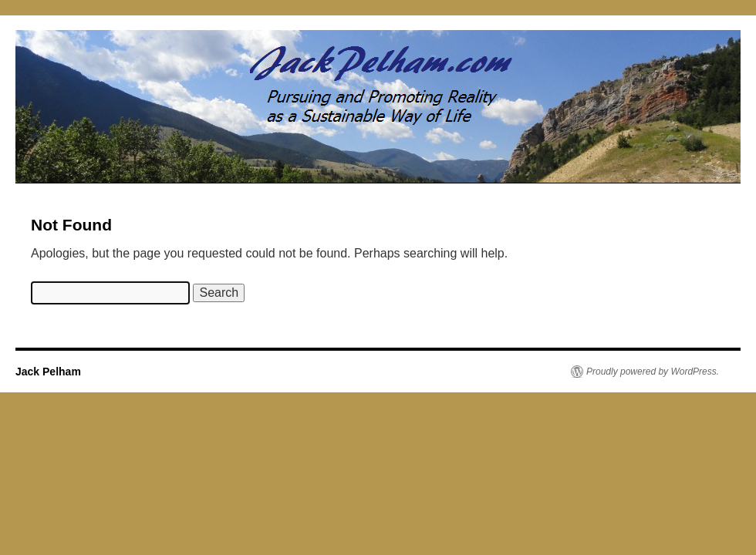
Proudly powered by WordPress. (653, 372)
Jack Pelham (48, 372)
